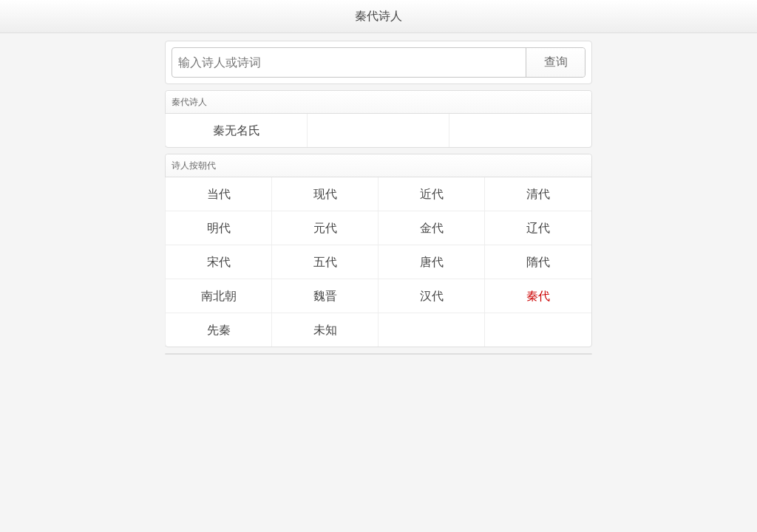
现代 (325, 194)
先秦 (219, 330)
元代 (325, 228)
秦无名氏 (237, 130)
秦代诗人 (378, 16)
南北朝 (219, 296)
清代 (538, 194)
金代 (432, 228)
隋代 (538, 262)
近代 (432, 194)
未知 (325, 330)
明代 (219, 228)
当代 (219, 194)
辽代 (538, 228)
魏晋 (325, 296)
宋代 (219, 262)
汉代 (432, 296)
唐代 (432, 262)
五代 (325, 262)
